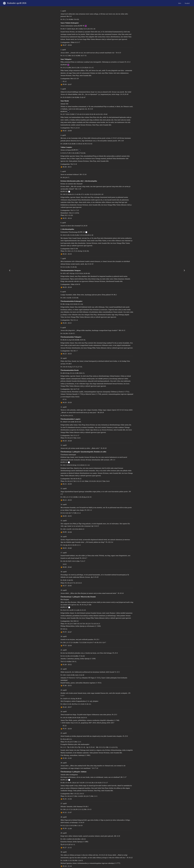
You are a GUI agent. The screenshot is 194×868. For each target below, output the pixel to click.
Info (180, 3)
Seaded (187, 3)
